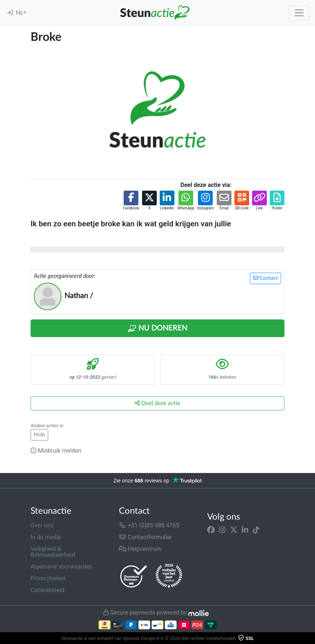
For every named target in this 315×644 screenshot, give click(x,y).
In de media (46, 537)
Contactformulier (146, 537)
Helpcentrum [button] (140, 549)
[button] (131, 201)
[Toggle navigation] (299, 13)
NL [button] (20, 13)
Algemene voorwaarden (61, 567)
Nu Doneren (157, 329)
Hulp (39, 435)
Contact (266, 278)
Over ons (42, 525)
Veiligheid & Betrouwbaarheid (53, 552)
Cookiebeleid (47, 590)
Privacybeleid (48, 578)
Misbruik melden (56, 451)
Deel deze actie (157, 403)
